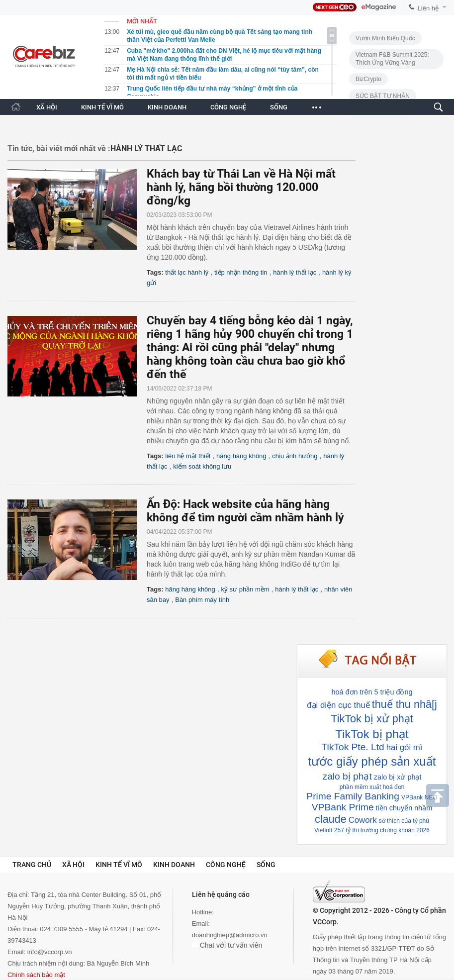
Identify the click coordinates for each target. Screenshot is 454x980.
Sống (266, 865)
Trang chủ (32, 865)
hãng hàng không (241, 456)
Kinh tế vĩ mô (119, 865)
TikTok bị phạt (372, 734)
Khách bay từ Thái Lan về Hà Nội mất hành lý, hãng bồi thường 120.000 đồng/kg (241, 187)
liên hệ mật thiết (188, 456)
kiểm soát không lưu (202, 466)
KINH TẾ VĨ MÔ (102, 107)
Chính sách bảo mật (36, 975)
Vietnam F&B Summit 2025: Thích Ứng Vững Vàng (392, 59)
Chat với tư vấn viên (227, 945)
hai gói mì (405, 747)
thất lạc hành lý (187, 272)
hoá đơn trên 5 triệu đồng (372, 692)
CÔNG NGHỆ (228, 107)
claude (331, 819)
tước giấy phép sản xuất (372, 761)
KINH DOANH (167, 107)
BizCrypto (368, 79)
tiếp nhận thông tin (241, 272)
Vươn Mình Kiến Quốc (385, 38)
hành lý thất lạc (295, 272)
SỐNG (279, 107)
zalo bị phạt (347, 776)
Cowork (363, 820)
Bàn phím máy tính (202, 600)
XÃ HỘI (47, 107)
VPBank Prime (343, 807)
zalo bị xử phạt (398, 777)
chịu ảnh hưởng (295, 456)
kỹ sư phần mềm (245, 589)
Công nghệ (226, 865)
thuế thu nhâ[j (405, 704)
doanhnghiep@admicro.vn (230, 935)
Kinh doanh (174, 865)
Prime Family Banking (353, 796)
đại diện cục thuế (338, 705)
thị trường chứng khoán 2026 (391, 830)
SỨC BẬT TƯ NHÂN (383, 96)
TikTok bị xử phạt (372, 719)
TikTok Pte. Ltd (353, 747)
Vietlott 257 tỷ (332, 830)
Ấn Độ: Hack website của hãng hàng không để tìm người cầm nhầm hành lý (245, 511)
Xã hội (73, 865)
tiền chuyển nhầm (404, 808)
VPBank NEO (419, 797)
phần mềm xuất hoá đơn (372, 787)
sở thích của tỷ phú (404, 821)
